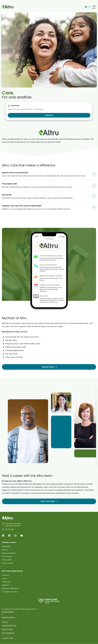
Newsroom (5, 585)
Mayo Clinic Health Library (10, 588)
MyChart (5, 550)
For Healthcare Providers (10, 592)
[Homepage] (8, 519)
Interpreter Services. (8, 617)
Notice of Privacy (7, 629)
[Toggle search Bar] (90, 7)
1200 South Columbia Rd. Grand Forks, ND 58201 (13, 525)
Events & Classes (8, 563)
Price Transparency (8, 633)
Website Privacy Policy (9, 625)
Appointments (6, 546)
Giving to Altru (6, 582)
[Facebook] (3, 536)
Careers (4, 578)
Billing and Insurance (9, 553)
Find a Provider (7, 556)
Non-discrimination (8, 612)
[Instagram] (15, 536)
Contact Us (6, 575)
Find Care (15, 106)
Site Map (5, 622)
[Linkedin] (9, 536)
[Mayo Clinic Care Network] (49, 601)
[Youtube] (22, 536)
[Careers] (86, 7)
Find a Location (7, 560)
